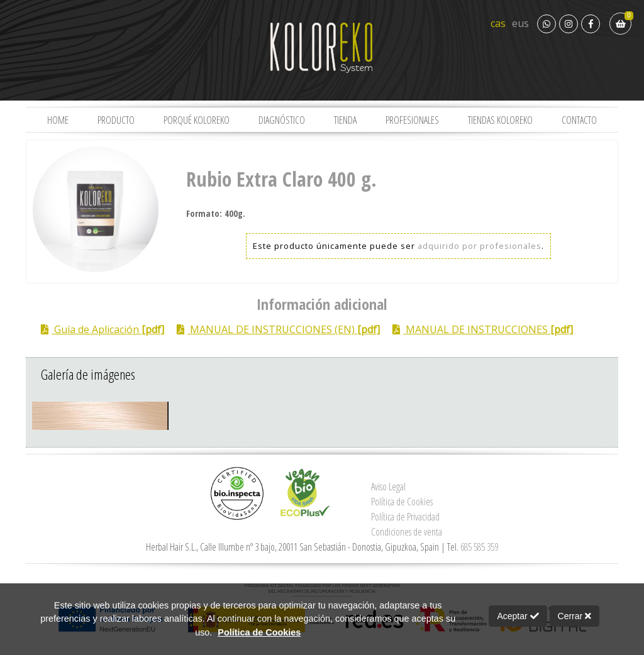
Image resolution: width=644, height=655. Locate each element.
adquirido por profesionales (480, 246)
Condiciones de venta (407, 532)
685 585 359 (479, 547)
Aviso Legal (388, 487)
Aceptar (518, 616)
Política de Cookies (402, 502)
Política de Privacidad (405, 517)
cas (498, 23)
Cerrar (575, 616)
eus (520, 23)
